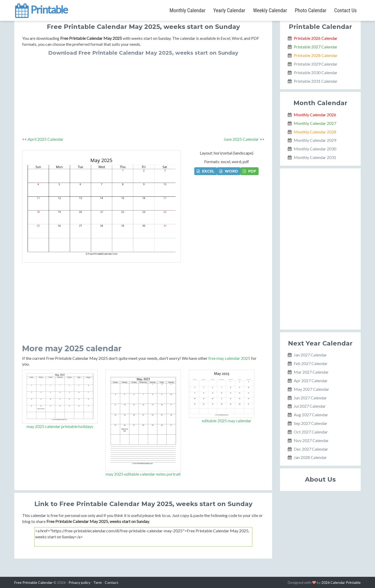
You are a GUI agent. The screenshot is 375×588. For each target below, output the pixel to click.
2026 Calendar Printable (341, 582)
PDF (249, 171)
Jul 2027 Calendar (310, 406)
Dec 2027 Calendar (311, 449)
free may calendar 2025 (229, 358)
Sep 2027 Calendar (311, 423)
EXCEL (206, 171)
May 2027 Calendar (311, 389)
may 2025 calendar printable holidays (60, 426)
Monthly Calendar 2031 (315, 157)
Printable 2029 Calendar (316, 64)
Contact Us (345, 10)
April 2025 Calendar (46, 139)
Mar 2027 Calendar (311, 372)
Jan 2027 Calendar (310, 355)
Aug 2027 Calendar (311, 415)
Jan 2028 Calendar (310, 457)
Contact (111, 582)
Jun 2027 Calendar (310, 398)
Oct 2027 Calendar (311, 432)
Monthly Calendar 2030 (315, 149)
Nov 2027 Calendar (311, 440)
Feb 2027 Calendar (311, 363)
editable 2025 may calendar (227, 421)
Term (98, 582)
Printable (41, 9)
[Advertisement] (143, 95)
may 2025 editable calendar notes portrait (143, 474)
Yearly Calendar (229, 10)
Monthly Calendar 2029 (315, 140)
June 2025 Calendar (241, 139)
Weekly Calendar (270, 10)
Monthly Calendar (187, 10)
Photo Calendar (311, 10)
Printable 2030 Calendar (316, 72)
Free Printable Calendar (33, 582)
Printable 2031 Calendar (316, 81)
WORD (229, 171)
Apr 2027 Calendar (311, 381)
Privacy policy (79, 582)
